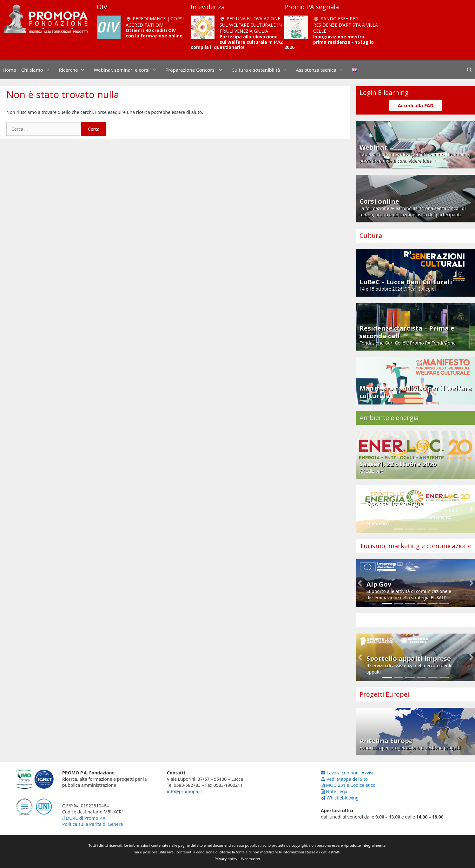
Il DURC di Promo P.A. (84, 818)
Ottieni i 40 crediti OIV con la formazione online (154, 33)
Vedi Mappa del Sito (344, 779)
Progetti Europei (384, 694)
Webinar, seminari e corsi (128, 70)
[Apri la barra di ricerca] (469, 70)
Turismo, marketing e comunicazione (416, 546)
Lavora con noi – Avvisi (347, 773)
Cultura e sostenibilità (263, 70)
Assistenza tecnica (323, 70)
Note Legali (335, 791)
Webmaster (251, 859)
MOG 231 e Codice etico (348, 785)
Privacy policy (226, 859)
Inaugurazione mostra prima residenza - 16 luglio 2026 (329, 42)
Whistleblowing (340, 798)
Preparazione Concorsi (197, 70)
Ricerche (75, 70)
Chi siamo (39, 70)
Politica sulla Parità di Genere (92, 824)
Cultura (371, 236)
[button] (360, 509)
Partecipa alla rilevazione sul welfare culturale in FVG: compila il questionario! (237, 42)
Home (9, 70)
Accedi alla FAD (416, 105)
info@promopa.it (185, 791)
